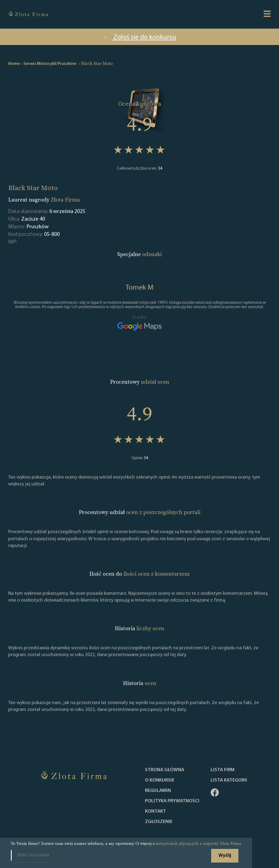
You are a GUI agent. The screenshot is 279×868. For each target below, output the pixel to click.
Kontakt (155, 812)
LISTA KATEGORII (229, 780)
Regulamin (158, 791)
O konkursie (160, 780)
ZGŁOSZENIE (159, 822)
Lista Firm (223, 770)
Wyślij (225, 856)
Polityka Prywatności (172, 801)
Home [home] (14, 64)
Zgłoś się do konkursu (139, 37)
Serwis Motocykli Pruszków (50, 64)
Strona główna (165, 770)
